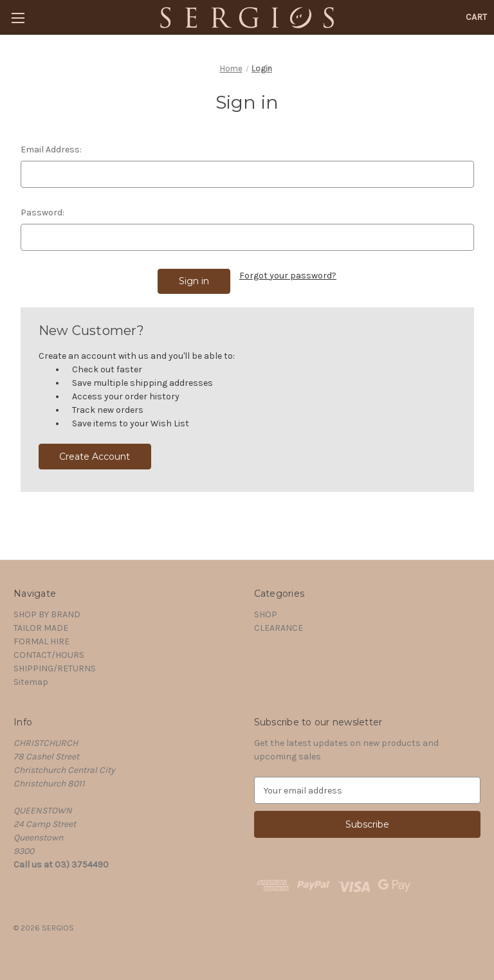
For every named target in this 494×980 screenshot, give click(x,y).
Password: (42, 213)
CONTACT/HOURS (49, 655)
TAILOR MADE (41, 628)
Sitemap (31, 682)
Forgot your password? (288, 276)
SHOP (266, 614)
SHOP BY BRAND (47, 614)
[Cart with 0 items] (476, 17)
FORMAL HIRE (41, 641)
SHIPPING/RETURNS (55, 668)
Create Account (95, 457)
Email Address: (51, 150)
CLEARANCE (279, 628)
